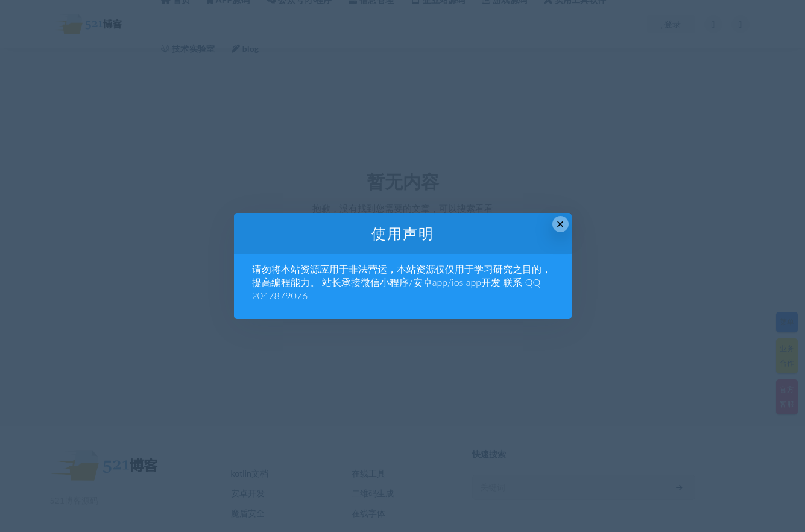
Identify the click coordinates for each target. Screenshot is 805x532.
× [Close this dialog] (560, 224)
